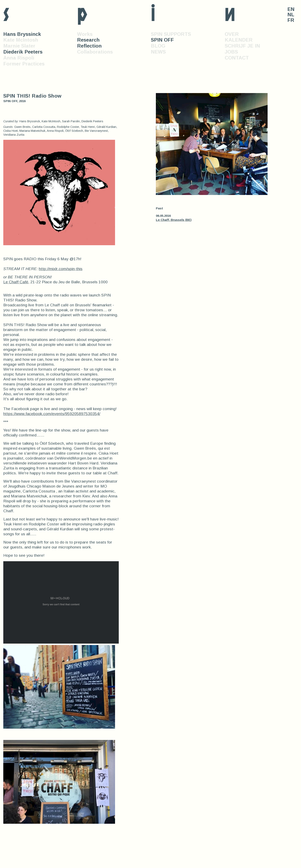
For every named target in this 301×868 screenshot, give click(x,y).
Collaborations (95, 52)
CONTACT (237, 58)
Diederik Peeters (23, 52)
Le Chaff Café (16, 282)
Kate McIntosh (21, 40)
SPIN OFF (162, 40)
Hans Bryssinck (22, 34)
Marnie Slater (19, 46)
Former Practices (24, 64)
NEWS (158, 52)
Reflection (89, 46)
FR (291, 20)
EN (291, 9)
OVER (232, 34)
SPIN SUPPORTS (171, 34)
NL (291, 15)
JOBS (231, 52)
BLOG (158, 46)
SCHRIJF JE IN (242, 46)
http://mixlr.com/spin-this (61, 269)
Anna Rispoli (19, 58)
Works (85, 34)
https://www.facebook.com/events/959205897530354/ (52, 414)
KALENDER (239, 40)
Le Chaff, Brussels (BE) (174, 220)
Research (88, 40)
